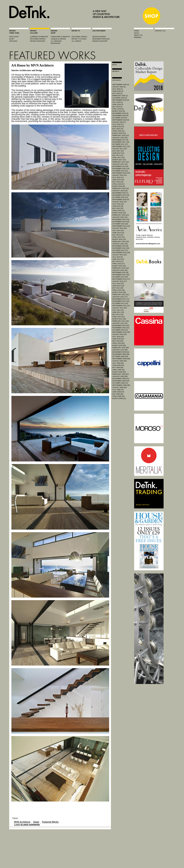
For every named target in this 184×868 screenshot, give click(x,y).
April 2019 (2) (118, 109)
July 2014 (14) (118, 230)
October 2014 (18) (120, 224)
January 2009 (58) (120, 376)
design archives (38, 41)
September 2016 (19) (121, 173)
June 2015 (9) (118, 206)
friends (138, 37)
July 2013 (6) (117, 257)
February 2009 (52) (121, 374)
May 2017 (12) (118, 155)
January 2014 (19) (120, 244)
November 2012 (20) (121, 275)
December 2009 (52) (121, 352)
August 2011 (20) (119, 308)
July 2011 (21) (118, 310)
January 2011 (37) (120, 323)
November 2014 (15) (121, 222)
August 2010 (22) (119, 334)
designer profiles (101, 39)
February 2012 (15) (121, 295)
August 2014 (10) (119, 228)
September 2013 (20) (121, 253)
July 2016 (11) (118, 177)
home (136, 31)
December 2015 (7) (120, 193)
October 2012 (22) (120, 277)
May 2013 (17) (118, 261)
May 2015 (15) (118, 208)
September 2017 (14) (121, 146)
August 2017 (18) (119, 149)
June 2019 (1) (118, 104)
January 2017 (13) (120, 164)
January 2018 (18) (120, 138)
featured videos (79, 37)
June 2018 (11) (118, 127)
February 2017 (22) (121, 162)
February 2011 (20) (121, 321)
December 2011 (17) (121, 299)
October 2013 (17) (120, 250)
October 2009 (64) (120, 356)
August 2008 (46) (119, 387)
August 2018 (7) (119, 122)
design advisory (100, 41)
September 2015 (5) (121, 199)
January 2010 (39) (120, 350)
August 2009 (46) (119, 361)
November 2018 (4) (120, 115)
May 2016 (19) (118, 182)
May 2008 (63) (118, 394)
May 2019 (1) (117, 107)
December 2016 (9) (120, 166)
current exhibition (39, 37)
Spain (36, 822)
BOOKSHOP (56, 43)
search (116, 71)
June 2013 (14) (118, 259)
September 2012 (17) (121, 279)
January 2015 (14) (120, 217)
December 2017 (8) (120, 140)
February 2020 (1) (120, 96)
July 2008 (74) (118, 390)
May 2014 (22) (118, 235)
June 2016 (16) (118, 180)
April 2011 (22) (118, 317)
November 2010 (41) (121, 328)
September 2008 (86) (121, 385)
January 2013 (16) (120, 270)
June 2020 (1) (118, 91)
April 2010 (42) (118, 343)
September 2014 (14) (121, 226)
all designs (56, 41)
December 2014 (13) (121, 219)
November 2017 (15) (121, 142)
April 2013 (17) (118, 264)
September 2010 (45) (121, 332)
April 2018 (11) (118, 131)
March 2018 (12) (119, 133)
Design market (99, 37)
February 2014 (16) (121, 241)
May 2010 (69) (118, 341)
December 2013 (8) (120, 246)
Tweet (15, 818)
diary (12, 39)
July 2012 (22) (118, 283)
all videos (76, 41)
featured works (38, 39)
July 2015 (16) (118, 204)
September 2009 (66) (121, 359)
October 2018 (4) (120, 118)
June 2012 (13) (118, 286)
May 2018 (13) (118, 129)
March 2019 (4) (119, 111)
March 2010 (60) (119, 345)
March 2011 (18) (119, 319)
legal (137, 33)
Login (17, 825)
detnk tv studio (79, 39)
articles (13, 41)
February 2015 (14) (121, 215)
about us (138, 35)
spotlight (14, 37)
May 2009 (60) (118, 367)
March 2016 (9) (119, 186)
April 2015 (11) (118, 211)
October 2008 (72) (120, 383)
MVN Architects (22, 822)
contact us (160, 31)
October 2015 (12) (120, 197)
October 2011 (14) (120, 303)
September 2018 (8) (121, 120)
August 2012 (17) (119, 281)
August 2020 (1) (119, 87)
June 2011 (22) (118, 312)
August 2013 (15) (119, 255)
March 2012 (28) (119, 292)
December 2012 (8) (120, 272)
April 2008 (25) (118, 396)
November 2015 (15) (121, 195)
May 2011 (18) (118, 314)
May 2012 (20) (118, 288)
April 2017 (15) (118, 157)
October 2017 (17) (120, 144)
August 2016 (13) (119, 175)
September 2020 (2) (121, 85)
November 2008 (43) (121, 381)
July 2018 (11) (118, 124)
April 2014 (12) (118, 237)
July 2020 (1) (117, 89)
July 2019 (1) (117, 102)
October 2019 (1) (120, 98)
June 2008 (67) (118, 392)
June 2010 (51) (118, 339)
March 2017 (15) (119, 160)
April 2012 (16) (118, 290)
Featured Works (50, 822)
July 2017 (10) (118, 151)
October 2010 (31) (120, 330)
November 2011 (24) (121, 301)
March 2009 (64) (119, 372)
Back (115, 65)
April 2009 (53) (118, 370)
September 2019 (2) (121, 100)
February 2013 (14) (121, 268)
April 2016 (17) (118, 184)
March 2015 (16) (119, 213)
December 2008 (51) (121, 379)
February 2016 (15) (121, 188)
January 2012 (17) (120, 297)
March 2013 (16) (119, 266)
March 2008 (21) (119, 398)
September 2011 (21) (121, 306)
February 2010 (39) (121, 348)
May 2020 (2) (117, 93)
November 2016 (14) (121, 169)
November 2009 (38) (121, 354)
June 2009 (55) (118, 365)
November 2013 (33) (121, 248)
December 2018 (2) (120, 113)
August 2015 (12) (119, 202)
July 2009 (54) (118, 363)
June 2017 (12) (118, 153)
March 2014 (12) (119, 239)
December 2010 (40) (121, 325)
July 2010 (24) (118, 337)
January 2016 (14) (120, 191)
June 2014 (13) (118, 233)
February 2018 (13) (121, 135)
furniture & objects (60, 37)
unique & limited (58, 39)
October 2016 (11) (120, 171)
